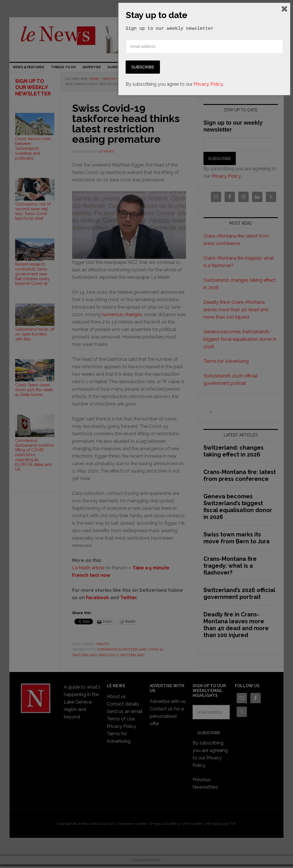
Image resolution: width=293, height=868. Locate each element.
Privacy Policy (208, 854)
